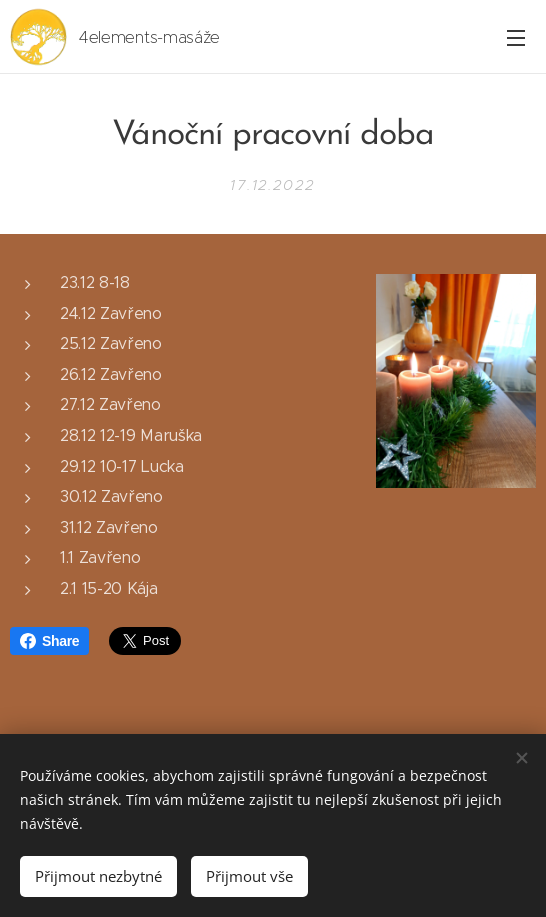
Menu (516, 38)
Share (49, 641)
